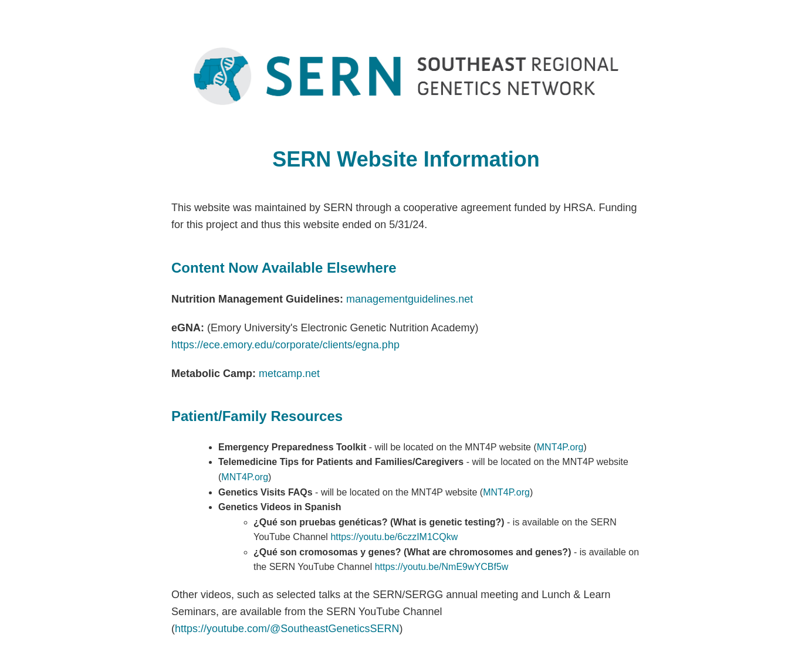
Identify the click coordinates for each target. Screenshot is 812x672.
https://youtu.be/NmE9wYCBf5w (442, 567)
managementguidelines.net (410, 299)
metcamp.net (289, 374)
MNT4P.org (560, 447)
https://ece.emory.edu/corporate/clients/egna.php (285, 345)
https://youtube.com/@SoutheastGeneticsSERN (287, 629)
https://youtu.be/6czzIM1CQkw (394, 537)
